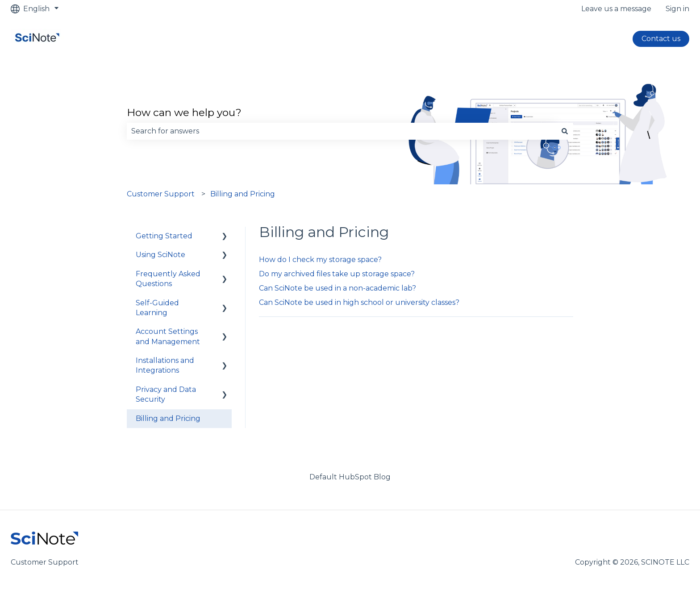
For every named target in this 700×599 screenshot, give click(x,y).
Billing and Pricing (243, 194)
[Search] (565, 131)
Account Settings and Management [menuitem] (168, 336)
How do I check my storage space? (320, 260)
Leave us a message (616, 9)
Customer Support (161, 194)
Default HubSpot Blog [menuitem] (350, 477)
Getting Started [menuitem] (164, 236)
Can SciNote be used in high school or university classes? (359, 302)
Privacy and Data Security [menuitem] (166, 394)
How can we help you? (184, 112)
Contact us (661, 39)
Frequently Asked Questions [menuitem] (168, 279)
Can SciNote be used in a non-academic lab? (337, 288)
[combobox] (342, 131)
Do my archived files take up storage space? (337, 274)
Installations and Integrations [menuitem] (165, 365)
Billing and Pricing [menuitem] (168, 418)
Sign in (677, 9)
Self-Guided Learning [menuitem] (157, 308)
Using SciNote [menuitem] (160, 255)
